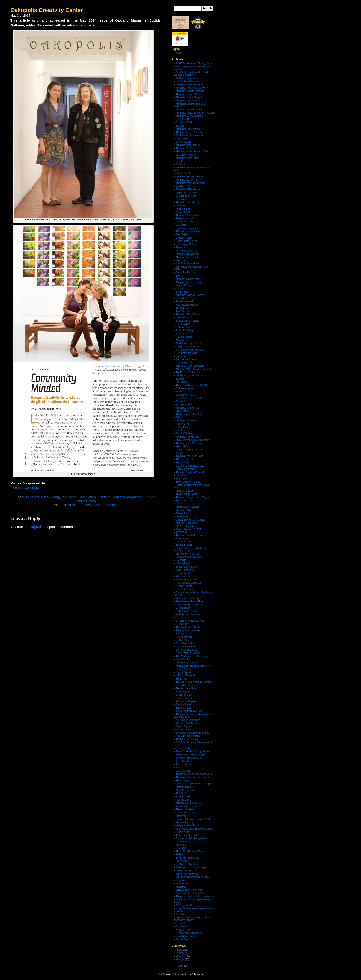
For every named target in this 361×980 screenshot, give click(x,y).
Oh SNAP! (181, 560)
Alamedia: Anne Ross (187, 421)
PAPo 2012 (181, 479)
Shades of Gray (184, 695)
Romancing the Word (186, 353)
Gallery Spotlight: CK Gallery (190, 520)
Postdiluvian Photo (25, 488)
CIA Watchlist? (183, 927)
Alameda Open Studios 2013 (190, 376)
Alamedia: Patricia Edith (188, 437)
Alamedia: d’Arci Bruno (187, 517)
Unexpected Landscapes (188, 222)
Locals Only (182, 475)
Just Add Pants (183, 705)
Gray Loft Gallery (184, 434)
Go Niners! (181, 225)
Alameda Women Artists (188, 627)
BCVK (179, 417)
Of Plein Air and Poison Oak (190, 621)
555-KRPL (181, 679)
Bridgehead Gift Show (187, 567)
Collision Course (184, 238)
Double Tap (181, 430)
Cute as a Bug (183, 324)
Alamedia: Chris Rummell (189, 189)
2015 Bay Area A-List (186, 155)
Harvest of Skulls (184, 589)
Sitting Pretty (182, 292)
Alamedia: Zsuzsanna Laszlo (190, 183)
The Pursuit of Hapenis (187, 494)
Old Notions (182, 618)
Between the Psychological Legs (192, 733)
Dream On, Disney (185, 685)
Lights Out (181, 356)
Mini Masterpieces (185, 576)
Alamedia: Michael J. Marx (189, 282)
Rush (178, 768)
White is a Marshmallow (188, 614)
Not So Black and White (188, 720)
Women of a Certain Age (188, 598)
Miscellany (181, 956)
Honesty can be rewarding (189, 933)
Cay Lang (52, 497)
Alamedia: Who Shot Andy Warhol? (194, 369)
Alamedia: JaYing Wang (188, 215)
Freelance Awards (185, 218)
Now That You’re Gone (187, 264)
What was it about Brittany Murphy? (194, 829)
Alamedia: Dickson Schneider (191, 472)
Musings (180, 959)
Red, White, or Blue (186, 643)
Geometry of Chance (186, 359)
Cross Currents (183, 771)
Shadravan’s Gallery (186, 244)
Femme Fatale (183, 209)
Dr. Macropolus (183, 573)
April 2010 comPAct (186, 790)
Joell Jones (87, 497)
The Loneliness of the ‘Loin (189, 414)
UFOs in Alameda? (185, 676)
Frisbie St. (181, 845)
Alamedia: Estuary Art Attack (190, 177)
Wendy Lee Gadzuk (186, 186)
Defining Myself (183, 905)
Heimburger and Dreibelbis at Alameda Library (190, 549)
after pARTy (182, 446)
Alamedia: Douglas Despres (190, 295)
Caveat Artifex (183, 669)
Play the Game (183, 800)
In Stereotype (182, 411)
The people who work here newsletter (195, 896)
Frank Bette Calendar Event (190, 601)
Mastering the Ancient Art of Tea (192, 151)
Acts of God (182, 235)
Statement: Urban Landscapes (191, 867)
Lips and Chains (184, 173)
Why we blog (182, 883)
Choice (179, 289)
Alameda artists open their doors (192, 777)
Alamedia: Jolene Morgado (189, 97)
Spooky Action (183, 832)
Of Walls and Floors (186, 196)
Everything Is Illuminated (188, 758)
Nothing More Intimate (187, 81)
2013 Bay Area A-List (186, 395)
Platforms (180, 247)
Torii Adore (181, 126)
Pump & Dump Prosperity (189, 450)
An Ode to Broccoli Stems (189, 78)
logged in (37, 527)
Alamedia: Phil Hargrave (188, 129)
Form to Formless (185, 570)
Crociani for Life (184, 748)
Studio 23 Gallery (185, 330)
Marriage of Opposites (187, 701)
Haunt (179, 161)
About (179, 53)
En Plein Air (182, 640)
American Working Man (188, 279)
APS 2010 (181, 793)
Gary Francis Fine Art (186, 241)
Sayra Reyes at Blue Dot (188, 557)
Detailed (180, 504)
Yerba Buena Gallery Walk (189, 890)
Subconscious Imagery (187, 321)
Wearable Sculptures (186, 580)
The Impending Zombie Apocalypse (194, 774)
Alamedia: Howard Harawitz (190, 91)
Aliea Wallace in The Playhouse (192, 656)
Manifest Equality (184, 822)
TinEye (179, 855)
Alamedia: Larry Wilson (188, 180)
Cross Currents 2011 (186, 650)
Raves (179, 966)
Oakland (104, 497)
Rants (179, 963)
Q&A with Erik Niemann (188, 736)
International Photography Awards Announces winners (192, 919)
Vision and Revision (186, 647)
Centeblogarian (183, 608)
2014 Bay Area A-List (186, 251)
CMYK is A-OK (183, 142)
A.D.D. (179, 453)
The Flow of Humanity (187, 739)
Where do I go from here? (189, 806)
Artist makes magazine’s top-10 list (193, 666)
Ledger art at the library (188, 826)
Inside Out (181, 260)
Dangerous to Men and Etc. (190, 466)
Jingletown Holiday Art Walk (190, 711)
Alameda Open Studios (188, 507)
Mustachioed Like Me (187, 723)
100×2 (179, 276)
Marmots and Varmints (187, 254)
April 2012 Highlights (186, 523)
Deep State (181, 139)
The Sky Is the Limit (186, 688)
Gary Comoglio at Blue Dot (189, 605)
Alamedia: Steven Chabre (189, 110)
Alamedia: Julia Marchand (189, 202)
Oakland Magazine (127, 497)
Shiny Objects (183, 692)
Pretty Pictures (183, 842)
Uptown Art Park (184, 363)
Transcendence (184, 764)
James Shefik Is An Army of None (193, 751)
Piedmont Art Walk (185, 469)
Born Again (181, 199)
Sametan (180, 392)
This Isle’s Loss (183, 708)
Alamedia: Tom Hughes (188, 408)
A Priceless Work (184, 318)
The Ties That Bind (185, 459)
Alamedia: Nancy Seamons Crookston (195, 113)
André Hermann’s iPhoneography (193, 440)
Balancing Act (183, 538)
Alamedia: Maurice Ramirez (190, 116)
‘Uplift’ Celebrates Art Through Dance (195, 63)
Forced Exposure (184, 726)
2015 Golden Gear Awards (189, 135)
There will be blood (185, 809)
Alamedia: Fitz (183, 340)
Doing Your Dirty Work (187, 347)
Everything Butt (183, 119)
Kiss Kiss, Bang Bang (187, 305)
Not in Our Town (184, 659)
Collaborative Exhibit (186, 611)
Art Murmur (34, 497)
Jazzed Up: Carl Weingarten (190, 366)
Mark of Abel (182, 463)
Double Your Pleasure (187, 813)
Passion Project (184, 405)
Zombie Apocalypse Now (188, 343)
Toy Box (180, 379)
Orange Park (182, 513)
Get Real (180, 206)
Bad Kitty (180, 164)
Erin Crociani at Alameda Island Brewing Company (191, 74)
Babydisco (181, 880)
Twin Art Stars (183, 311)
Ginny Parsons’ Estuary (188, 653)
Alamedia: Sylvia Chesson (189, 101)
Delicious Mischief (185, 388)
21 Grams (181, 848)
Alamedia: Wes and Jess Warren (192, 88)
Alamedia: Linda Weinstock (189, 85)
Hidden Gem (182, 424)
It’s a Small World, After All (189, 350)
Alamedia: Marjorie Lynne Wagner (193, 497)
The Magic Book (184, 545)
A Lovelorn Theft (184, 122)
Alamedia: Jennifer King (188, 94)
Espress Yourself (184, 301)
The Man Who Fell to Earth (189, 456)
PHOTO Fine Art (184, 337)
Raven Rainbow (184, 698)
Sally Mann (181, 914)
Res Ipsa (180, 500)
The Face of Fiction (186, 372)
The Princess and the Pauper (191, 755)
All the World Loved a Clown (190, 851)
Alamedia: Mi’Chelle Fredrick (190, 535)
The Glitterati (182, 308)
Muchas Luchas (184, 510)
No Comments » (105, 505)
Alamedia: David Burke (187, 158)
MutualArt (181, 887)
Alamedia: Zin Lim (185, 148)
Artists (73, 505)
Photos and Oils (184, 637)
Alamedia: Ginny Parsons (189, 314)
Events (85, 505)
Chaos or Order (184, 542)
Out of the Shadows (186, 272)
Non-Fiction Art (183, 730)
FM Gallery (181, 382)
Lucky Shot (181, 861)
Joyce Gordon (183, 212)
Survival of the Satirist (187, 298)
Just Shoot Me (183, 761)
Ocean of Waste (184, 586)
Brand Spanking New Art (188, 398)
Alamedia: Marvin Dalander (190, 132)
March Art (181, 816)
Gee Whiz (181, 401)
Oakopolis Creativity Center (47, 10)
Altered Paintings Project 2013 (191, 385)
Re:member (182, 624)
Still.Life (180, 634)
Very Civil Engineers (186, 285)
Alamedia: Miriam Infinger (189, 231)
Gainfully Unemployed (187, 874)
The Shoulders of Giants (188, 482)
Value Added (182, 563)
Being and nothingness (187, 858)
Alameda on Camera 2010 (189, 803)
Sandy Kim (181, 334)
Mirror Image (182, 780)
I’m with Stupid (183, 672)
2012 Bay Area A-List (186, 526)
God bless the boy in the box (190, 893)
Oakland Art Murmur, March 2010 (193, 819)
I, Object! (180, 923)
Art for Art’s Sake (184, 491)
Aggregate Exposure (186, 193)
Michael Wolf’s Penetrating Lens (192, 877)
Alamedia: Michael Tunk (188, 257)
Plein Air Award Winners (188, 630)
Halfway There (183, 327)
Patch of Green (183, 797)
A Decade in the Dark (187, 835)
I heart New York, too (186, 871)
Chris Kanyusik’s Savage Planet (192, 838)
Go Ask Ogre (182, 939)
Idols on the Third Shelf (188, 554)
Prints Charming (184, 427)
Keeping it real (183, 930)
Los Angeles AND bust (187, 864)
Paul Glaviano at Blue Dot (189, 583)
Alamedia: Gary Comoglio (189, 443)
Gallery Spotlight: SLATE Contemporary (187, 531)
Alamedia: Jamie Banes (188, 145)
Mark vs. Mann (183, 787)
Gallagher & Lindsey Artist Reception (194, 784)
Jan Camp (69, 497)
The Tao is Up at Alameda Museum (194, 682)
